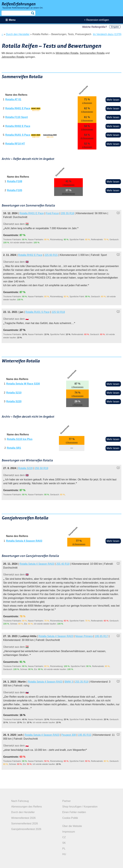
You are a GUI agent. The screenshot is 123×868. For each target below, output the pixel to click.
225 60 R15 (51, 255)
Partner (66, 801)
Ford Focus (52, 213)
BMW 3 (69, 682)
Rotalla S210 (14, 393)
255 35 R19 (82, 682)
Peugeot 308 (69, 735)
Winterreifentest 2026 (23, 818)
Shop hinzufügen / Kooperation (80, 807)
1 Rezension (87, 103)
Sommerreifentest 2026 (25, 824)
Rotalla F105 (15, 190)
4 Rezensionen (87, 112)
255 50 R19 (42, 468)
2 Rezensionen (77, 387)
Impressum (69, 832)
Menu (12, 20)
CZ (64, 837)
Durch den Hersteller (23, 812)
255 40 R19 (63, 564)
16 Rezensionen (79, 544)
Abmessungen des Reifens (27, 807)
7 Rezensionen (68, 185)
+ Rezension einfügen (96, 20)
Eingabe (115, 27)
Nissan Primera (84, 636)
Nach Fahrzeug (20, 801)
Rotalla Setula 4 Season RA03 (24, 541)
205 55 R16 (68, 213)
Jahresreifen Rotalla (13, 57)
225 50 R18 (58, 312)
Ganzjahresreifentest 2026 (26, 829)
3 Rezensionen (87, 120)
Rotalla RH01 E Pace (18, 108)
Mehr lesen (113, 100)
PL (64, 849)
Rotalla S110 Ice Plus (20, 439)
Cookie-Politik (70, 818)
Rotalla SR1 (14, 448)
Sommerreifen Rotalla (92, 53)
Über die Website (72, 826)
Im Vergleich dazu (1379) (107, 34)
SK (64, 843)
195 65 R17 (101, 636)
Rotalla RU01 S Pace (18, 135)
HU (64, 854)
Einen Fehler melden (74, 812)
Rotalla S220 (14, 401)
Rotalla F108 (15, 181)
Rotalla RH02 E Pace (18, 126)
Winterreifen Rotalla (67, 53)
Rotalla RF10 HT (15, 144)
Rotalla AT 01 (13, 99)
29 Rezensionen (87, 138)
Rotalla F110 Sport (16, 117)
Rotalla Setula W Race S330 (23, 384)
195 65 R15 (85, 735)
